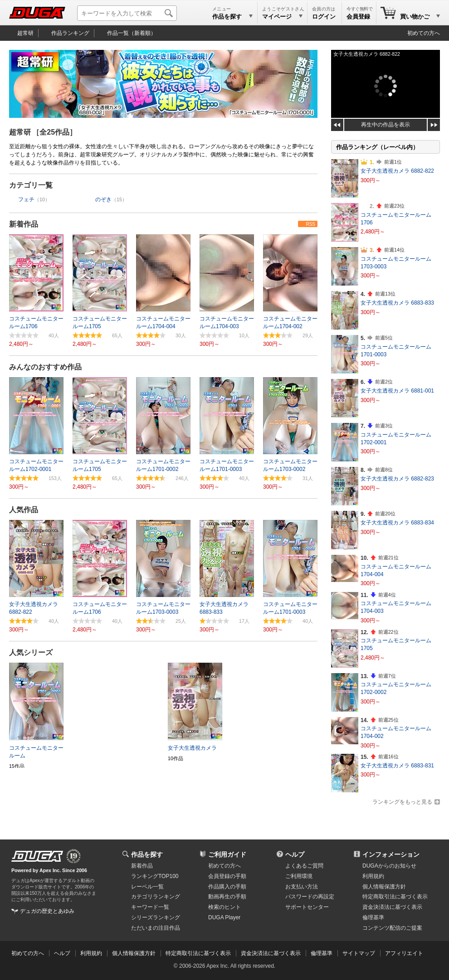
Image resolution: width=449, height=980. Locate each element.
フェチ (26, 199)
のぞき (103, 199)
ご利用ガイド (227, 854)
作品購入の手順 (227, 887)
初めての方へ (424, 33)
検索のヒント (224, 907)
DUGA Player (224, 917)
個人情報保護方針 (384, 887)
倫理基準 (373, 917)
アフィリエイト (404, 953)
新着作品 (24, 224)
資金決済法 (392, 907)
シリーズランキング (156, 917)
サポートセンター (307, 907)
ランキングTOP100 (155, 876)
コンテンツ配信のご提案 (392, 928)
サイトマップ (359, 953)
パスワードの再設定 (310, 897)
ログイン (324, 17)
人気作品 (24, 510)
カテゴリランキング (156, 897)
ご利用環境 (299, 876)
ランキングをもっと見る (402, 802)
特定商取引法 (395, 897)
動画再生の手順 (227, 897)
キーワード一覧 (150, 907)
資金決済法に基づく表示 (271, 953)
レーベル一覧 (147, 887)
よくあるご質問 (304, 866)
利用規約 (373, 876)
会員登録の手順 (227, 876)
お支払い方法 (302, 887)
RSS (310, 224)
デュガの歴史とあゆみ (47, 911)
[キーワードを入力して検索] (127, 13)
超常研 (25, 33)
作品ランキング (70, 33)
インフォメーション (391, 854)
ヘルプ (295, 854)
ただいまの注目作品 (156, 928)
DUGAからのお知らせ (389, 866)
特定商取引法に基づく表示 (198, 953)
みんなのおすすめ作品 (45, 367)
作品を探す (147, 854)
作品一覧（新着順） (132, 33)
